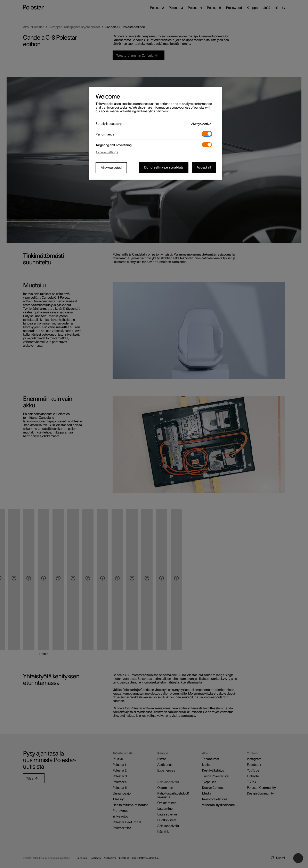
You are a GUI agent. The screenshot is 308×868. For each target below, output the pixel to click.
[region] (156, 133)
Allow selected (111, 168)
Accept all (204, 167)
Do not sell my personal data (164, 167)
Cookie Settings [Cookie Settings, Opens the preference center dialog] (107, 152)
